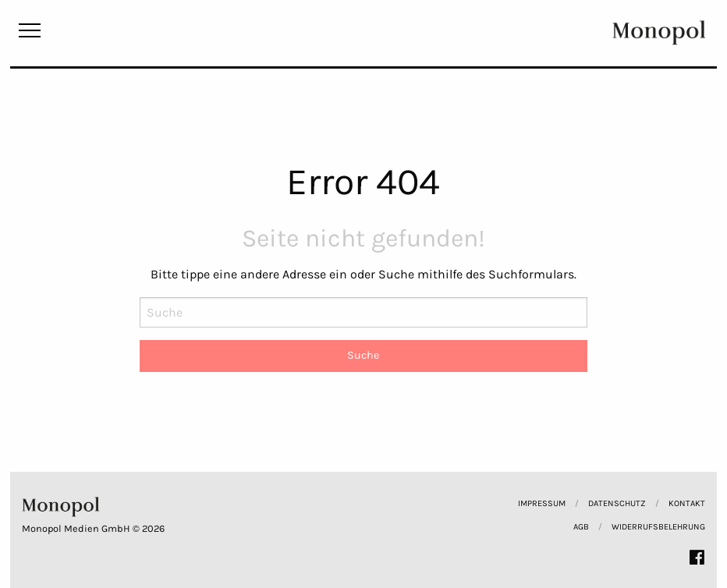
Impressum (542, 503)
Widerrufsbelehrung (658, 527)
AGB (581, 527)
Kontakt (687, 503)
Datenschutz (617, 503)
